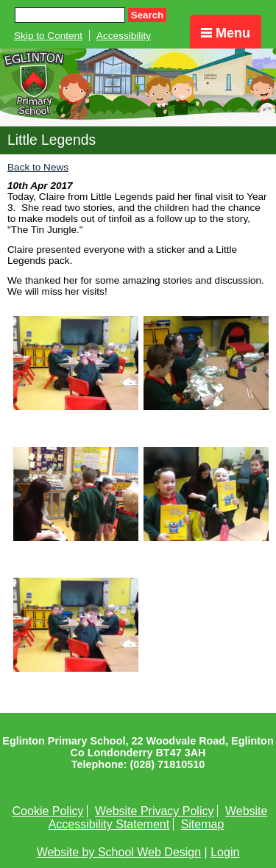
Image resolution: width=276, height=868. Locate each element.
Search (147, 15)
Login (225, 852)
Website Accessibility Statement (158, 818)
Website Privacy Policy (155, 811)
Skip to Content (48, 36)
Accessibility (124, 36)
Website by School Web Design (119, 852)
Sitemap (203, 824)
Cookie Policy (48, 811)
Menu (226, 33)
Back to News (38, 167)
